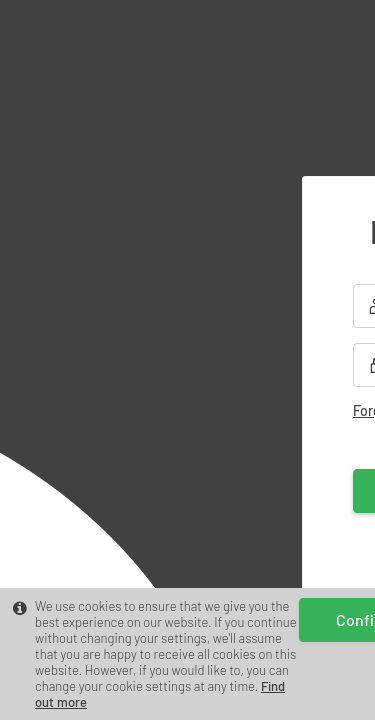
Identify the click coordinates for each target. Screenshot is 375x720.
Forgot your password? (142, 380)
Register (258, 541)
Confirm (187, 687)
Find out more (74, 648)
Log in (187, 460)
